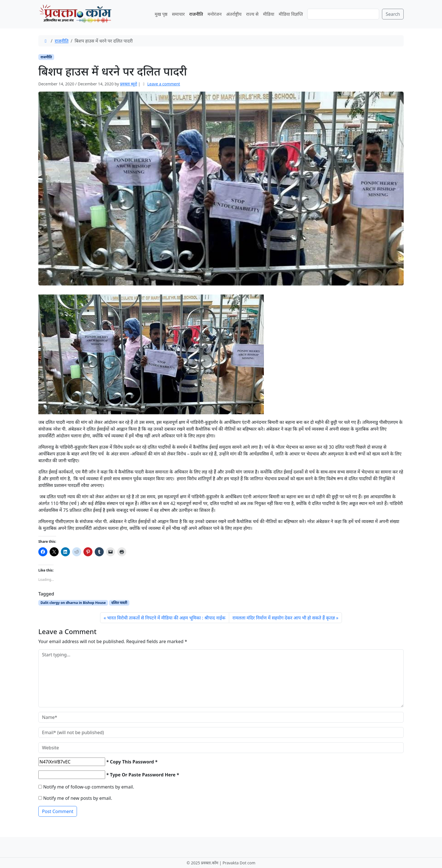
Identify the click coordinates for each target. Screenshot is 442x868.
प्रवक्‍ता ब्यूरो (129, 84)
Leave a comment (163, 84)
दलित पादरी (119, 603)
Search (393, 14)
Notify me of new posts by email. (78, 798)
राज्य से (252, 14)
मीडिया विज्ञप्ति (291, 14)
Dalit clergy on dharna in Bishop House (73, 603)
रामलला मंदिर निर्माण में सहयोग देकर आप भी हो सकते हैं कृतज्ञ (284, 618)
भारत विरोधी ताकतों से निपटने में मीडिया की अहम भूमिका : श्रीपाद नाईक (166, 618)
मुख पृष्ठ (161, 14)
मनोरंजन (215, 14)
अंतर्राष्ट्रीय (234, 14)
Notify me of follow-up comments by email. (89, 787)
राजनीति (196, 14)
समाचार (178, 14)
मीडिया (269, 14)
